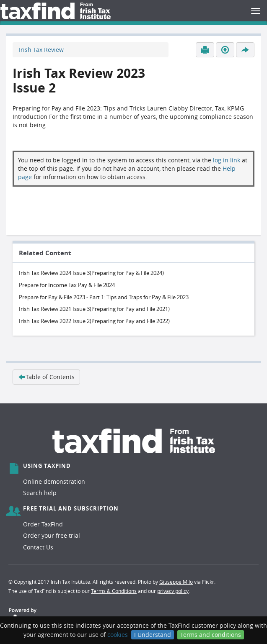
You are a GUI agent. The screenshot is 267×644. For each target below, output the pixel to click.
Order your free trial (52, 535)
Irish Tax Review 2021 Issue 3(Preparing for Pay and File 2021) (94, 309)
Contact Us (38, 547)
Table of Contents (46, 377)
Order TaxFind (43, 524)
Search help (40, 493)
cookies (118, 635)
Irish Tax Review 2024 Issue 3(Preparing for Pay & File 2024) (91, 273)
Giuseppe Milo (176, 582)
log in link (227, 160)
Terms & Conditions (114, 591)
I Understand (153, 635)
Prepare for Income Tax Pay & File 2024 (67, 285)
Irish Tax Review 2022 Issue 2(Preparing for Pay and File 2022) (94, 321)
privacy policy (173, 591)
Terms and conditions (211, 635)
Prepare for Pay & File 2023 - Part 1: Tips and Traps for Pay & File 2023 (104, 297)
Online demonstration (54, 481)
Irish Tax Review (41, 50)
